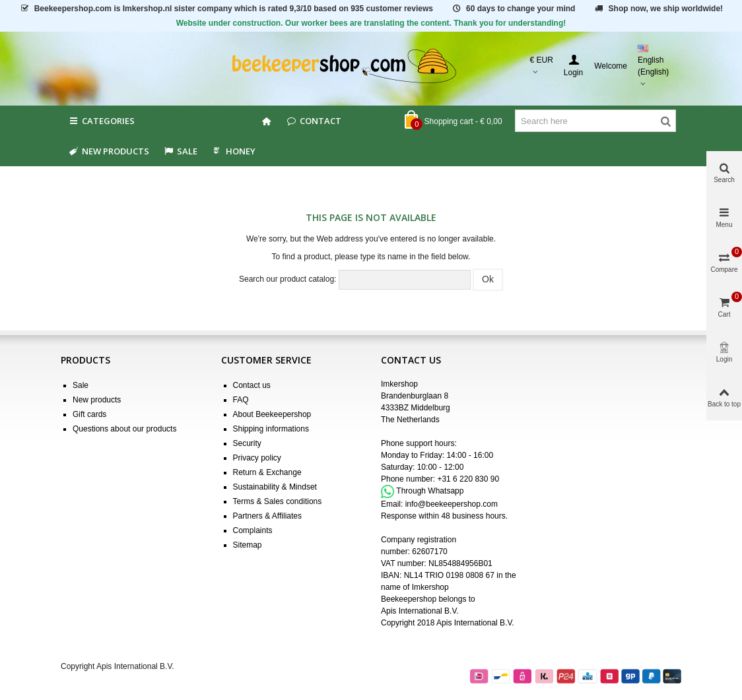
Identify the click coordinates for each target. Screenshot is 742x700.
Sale (81, 385)
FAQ (241, 400)
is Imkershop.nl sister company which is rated (226, 9)
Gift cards (89, 414)
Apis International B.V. (420, 611)
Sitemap (248, 545)
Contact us (252, 385)
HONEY (233, 151)
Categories (101, 121)
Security (247, 443)
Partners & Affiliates (268, 516)
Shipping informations (271, 429)
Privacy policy (257, 458)
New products (108, 151)
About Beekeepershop (272, 414)
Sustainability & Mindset (275, 487)
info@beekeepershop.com (452, 504)
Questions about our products (124, 429)
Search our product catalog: (287, 279)
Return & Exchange (267, 472)
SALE (180, 151)
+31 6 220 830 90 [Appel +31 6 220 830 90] (468, 479)
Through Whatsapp (430, 491)
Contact (313, 121)
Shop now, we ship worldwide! (658, 9)
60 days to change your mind (513, 9)
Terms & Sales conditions (278, 501)
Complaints (253, 530)
